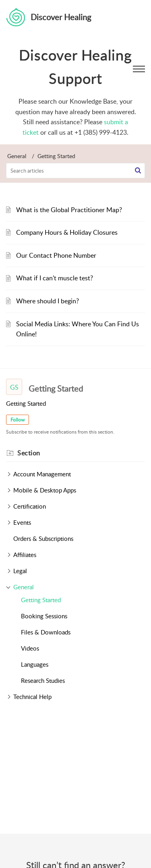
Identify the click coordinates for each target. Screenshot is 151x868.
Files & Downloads (46, 632)
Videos (30, 648)
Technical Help (32, 697)
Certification (30, 506)
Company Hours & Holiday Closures (67, 232)
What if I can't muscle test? (55, 278)
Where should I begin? (48, 301)
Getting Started (41, 600)
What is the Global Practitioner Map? (69, 210)
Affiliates (25, 555)
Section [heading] (29, 453)
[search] (75, 171)
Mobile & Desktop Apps (45, 490)
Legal (20, 571)
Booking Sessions (44, 616)
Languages (35, 664)
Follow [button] (18, 420)
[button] (138, 171)
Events (22, 522)
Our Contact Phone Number (56, 255)
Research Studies (43, 680)
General (17, 156)
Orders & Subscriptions (43, 538)
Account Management (42, 474)
